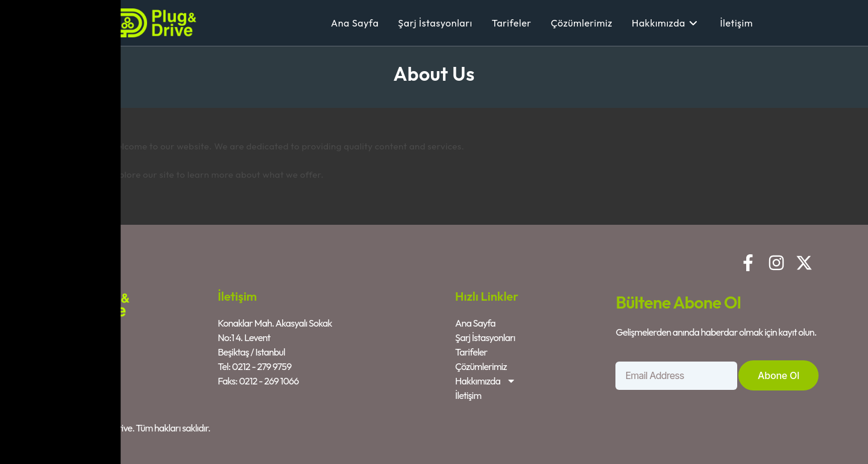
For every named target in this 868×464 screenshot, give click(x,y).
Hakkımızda (486, 381)
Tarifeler (471, 352)
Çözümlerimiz (481, 366)
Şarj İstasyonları (485, 337)
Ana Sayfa (475, 323)
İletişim (468, 395)
